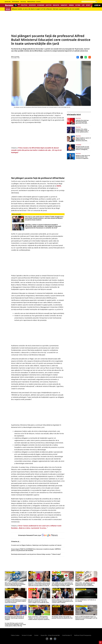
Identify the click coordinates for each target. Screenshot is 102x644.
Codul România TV (67, 635)
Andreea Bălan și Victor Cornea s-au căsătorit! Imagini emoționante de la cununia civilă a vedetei (62, 601)
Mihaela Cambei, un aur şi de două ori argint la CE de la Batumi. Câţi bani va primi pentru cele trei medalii (46, 9)
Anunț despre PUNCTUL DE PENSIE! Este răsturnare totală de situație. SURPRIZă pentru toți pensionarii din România (36, 550)
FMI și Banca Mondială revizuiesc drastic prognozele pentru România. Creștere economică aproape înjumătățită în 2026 (15, 584)
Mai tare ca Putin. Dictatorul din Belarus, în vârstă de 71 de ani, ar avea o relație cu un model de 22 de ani (38, 601)
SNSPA (59, 186)
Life (83, 5)
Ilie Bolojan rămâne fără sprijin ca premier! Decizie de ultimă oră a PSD (62, 617)
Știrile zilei (8, 2)
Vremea (71, 5)
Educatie (56, 5)
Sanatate (64, 5)
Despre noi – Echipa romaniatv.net (50, 635)
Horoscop (23, 2)
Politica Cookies (15, 635)
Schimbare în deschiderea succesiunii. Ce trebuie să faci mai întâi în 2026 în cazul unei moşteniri (16, 601)
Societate (32, 5)
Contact (36, 635)
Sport (88, 5)
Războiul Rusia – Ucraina (34, 2)
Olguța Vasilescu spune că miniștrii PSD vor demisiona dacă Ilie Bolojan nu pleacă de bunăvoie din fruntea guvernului (83, 139)
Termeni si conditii (27, 635)
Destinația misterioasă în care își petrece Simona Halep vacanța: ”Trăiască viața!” (36, 554)
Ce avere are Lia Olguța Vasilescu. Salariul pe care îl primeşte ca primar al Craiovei (36, 545)
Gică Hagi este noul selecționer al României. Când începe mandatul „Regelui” (14, 618)
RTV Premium (15, 2)
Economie (41, 5)
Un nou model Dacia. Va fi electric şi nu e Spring (86, 601)
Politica (24, 5)
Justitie (49, 5)
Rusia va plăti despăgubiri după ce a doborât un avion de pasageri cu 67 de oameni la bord (86, 618)
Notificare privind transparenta (83, 635)
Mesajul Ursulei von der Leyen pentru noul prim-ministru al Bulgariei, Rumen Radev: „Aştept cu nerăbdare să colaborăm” (83, 148)
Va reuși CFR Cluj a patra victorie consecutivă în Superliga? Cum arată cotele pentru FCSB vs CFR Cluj (15, 625)
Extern (78, 5)
